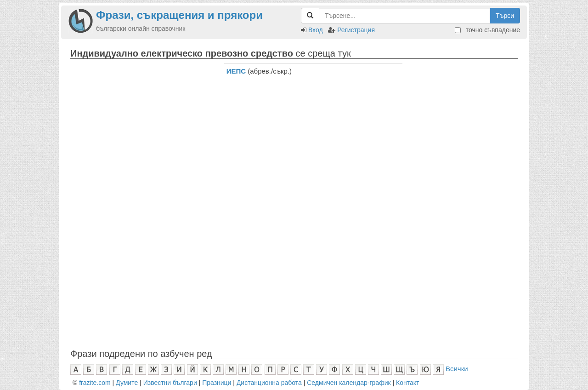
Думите (127, 383)
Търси (505, 16)
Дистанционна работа (269, 383)
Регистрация (356, 30)
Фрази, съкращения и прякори (179, 15)
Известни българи (170, 383)
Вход (316, 30)
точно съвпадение (487, 30)
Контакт (407, 383)
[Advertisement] (140, 121)
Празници (217, 383)
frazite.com (95, 383)
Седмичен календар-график (349, 383)
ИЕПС (236, 71)
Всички (457, 369)
